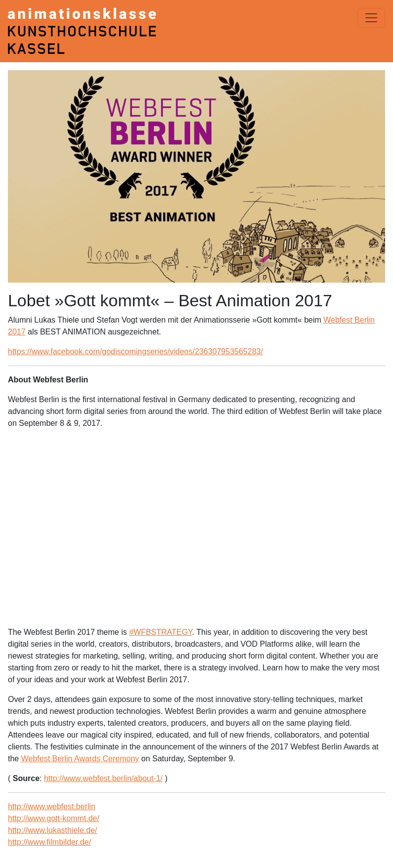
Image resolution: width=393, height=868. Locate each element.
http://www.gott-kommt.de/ (54, 818)
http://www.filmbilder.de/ (49, 842)
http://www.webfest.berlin (52, 806)
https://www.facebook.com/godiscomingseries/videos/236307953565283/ (135, 351)
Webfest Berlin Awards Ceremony (80, 759)
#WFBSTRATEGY (160, 632)
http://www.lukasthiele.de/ (53, 830)
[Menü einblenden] (371, 18)
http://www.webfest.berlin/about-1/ (103, 778)
